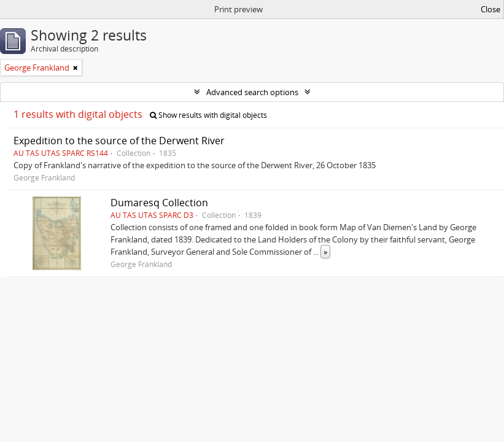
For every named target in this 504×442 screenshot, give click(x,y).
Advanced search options (252, 92)
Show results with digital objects (208, 115)
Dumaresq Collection (159, 203)
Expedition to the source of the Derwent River (119, 141)
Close (490, 9)
